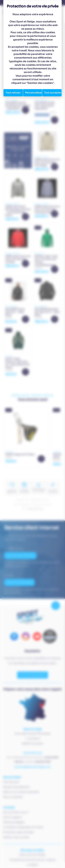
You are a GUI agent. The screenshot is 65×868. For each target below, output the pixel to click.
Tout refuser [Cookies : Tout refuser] (13, 93)
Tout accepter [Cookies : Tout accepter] (53, 93)
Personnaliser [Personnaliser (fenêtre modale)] (34, 93)
